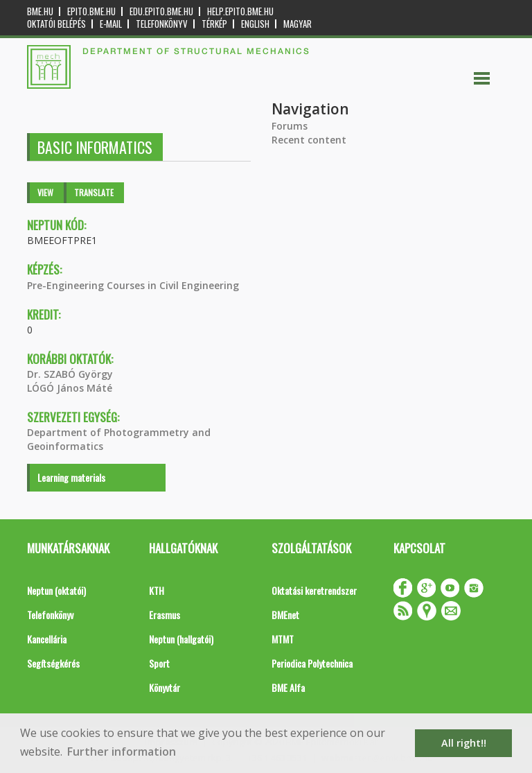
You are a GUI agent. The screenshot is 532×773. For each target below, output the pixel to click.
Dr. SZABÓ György (70, 374)
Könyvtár (165, 687)
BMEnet (285, 615)
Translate (94, 192)
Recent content (309, 140)
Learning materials (71, 477)
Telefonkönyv (162, 24)
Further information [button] (122, 752)
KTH (157, 590)
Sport (159, 663)
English (255, 24)
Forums (290, 126)
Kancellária (47, 639)
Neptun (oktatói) (56, 590)
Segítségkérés (53, 663)
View (45, 192)
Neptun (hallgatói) (181, 639)
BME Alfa (288, 687)
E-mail (111, 24)
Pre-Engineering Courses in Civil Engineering (133, 285)
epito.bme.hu (91, 11)
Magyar (298, 24)
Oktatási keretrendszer (314, 590)
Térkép (214, 24)
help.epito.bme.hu (240, 11)
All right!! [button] (464, 743)
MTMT (283, 639)
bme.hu (40, 11)
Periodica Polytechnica (312, 663)
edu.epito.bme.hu (161, 11)
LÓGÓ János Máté (70, 388)
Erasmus (165, 615)
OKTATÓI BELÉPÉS (56, 24)
